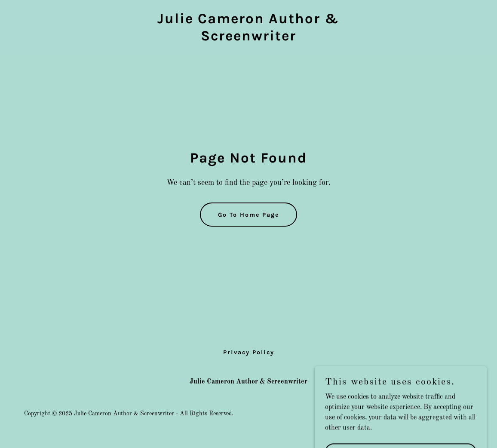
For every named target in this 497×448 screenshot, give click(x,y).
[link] (248, 39)
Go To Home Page (248, 215)
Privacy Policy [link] (249, 352)
